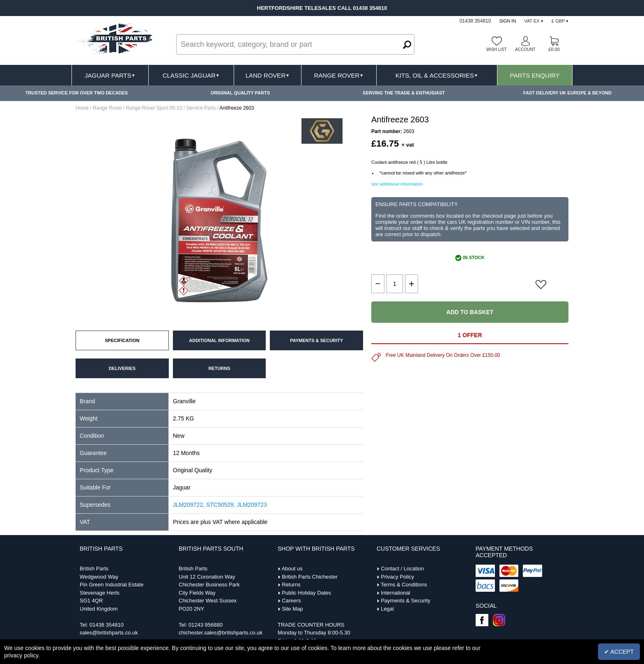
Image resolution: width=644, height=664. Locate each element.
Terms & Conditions (404, 585)
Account (525, 49)
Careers (291, 601)
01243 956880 (206, 625)
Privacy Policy (397, 577)
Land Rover (268, 75)
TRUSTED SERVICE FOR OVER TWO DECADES (77, 93)
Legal (387, 609)
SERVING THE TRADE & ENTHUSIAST (404, 93)
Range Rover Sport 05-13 (154, 108)
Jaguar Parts (110, 75)
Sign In (507, 21)
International (396, 593)
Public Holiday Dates (306, 593)
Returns (291, 585)
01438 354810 (107, 625)
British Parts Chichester (310, 577)
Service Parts (201, 108)
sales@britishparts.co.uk (109, 633)
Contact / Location (402, 569)
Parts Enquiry (535, 75)
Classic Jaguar (191, 75)
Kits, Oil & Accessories (437, 75)
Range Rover (339, 75)
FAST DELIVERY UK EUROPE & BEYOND (567, 93)
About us (292, 569)
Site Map (292, 609)
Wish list (497, 49)
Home (82, 108)
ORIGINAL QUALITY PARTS (240, 93)
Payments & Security (406, 601)
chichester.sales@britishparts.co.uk (221, 633)
